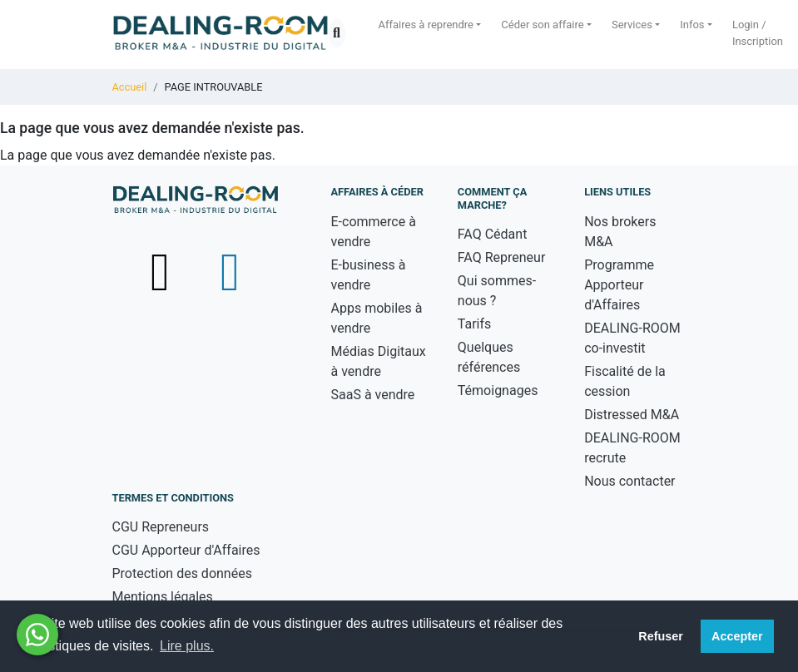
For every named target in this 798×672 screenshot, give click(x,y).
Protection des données (182, 573)
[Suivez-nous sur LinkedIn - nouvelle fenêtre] (230, 272)
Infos (692, 25)
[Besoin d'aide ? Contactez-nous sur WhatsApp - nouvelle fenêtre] (37, 635)
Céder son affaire (542, 25)
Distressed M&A (632, 415)
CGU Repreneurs (161, 527)
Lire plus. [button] (187, 646)
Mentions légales (163, 597)
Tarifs (475, 324)
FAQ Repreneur (502, 257)
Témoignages (498, 390)
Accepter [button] (737, 636)
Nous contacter (629, 481)
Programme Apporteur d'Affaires (619, 285)
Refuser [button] (661, 636)
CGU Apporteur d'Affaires (186, 550)
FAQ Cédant (493, 234)
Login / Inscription (758, 33)
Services (632, 25)
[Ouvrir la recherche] (337, 33)
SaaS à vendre (373, 395)
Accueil (130, 87)
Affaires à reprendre (426, 25)
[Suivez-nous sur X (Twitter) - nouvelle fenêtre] (162, 272)
